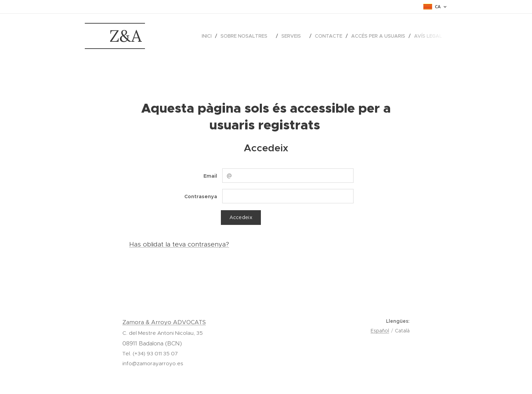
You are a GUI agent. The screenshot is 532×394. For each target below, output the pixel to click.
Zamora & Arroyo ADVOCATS (164, 322)
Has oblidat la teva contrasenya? (179, 244)
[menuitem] (209, 36)
